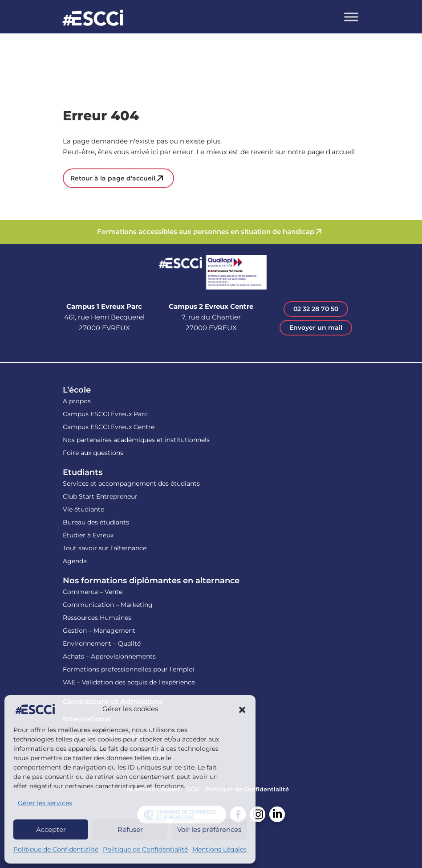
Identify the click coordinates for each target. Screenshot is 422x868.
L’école (77, 390)
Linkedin (277, 814)
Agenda (75, 561)
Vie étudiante (83, 509)
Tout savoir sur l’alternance (105, 548)
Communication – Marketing (108, 605)
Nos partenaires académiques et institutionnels (136, 440)
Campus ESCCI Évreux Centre (109, 427)
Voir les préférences (209, 829)
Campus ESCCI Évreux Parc (105, 414)
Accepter (51, 829)
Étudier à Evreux (88, 535)
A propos (77, 401)
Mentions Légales (219, 849)
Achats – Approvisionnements (109, 656)
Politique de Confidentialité (56, 849)
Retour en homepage (93, 19)
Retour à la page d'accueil (113, 178)
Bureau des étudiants (96, 522)
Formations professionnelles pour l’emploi (129, 669)
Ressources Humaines (97, 618)
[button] (242, 709)
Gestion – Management (99, 631)
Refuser (130, 829)
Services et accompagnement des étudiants (131, 483)
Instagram (258, 814)
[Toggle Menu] (351, 17)
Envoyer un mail (316, 328)
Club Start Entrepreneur (100, 496)
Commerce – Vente (93, 592)
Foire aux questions (93, 453)
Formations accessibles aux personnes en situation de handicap (206, 231)
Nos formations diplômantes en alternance (151, 581)
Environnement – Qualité (102, 643)
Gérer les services (45, 803)
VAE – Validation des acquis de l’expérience (129, 682)
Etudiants (83, 472)
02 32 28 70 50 (316, 309)
